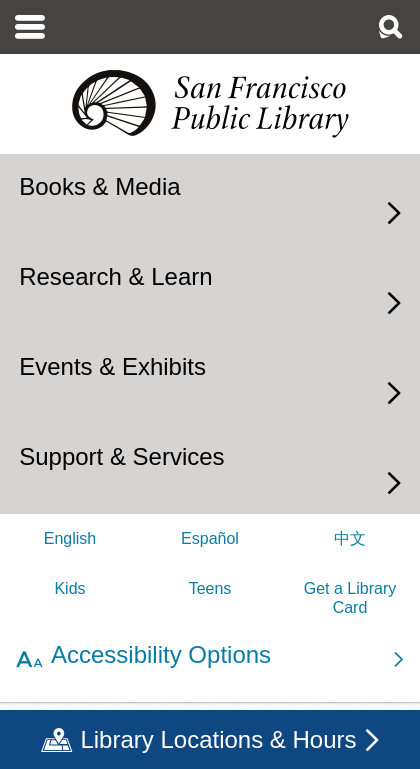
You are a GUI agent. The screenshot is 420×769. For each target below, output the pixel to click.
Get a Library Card (350, 597)
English (70, 538)
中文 (350, 538)
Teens (210, 588)
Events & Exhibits (112, 366)
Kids (69, 588)
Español (210, 538)
